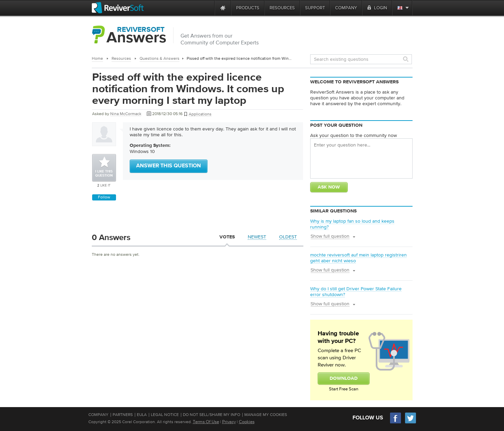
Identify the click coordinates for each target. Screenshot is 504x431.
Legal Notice (165, 415)
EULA (142, 415)
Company (98, 415)
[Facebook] (396, 423)
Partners (123, 415)
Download (344, 378)
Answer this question (169, 166)
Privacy (229, 422)
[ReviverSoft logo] (118, 8)
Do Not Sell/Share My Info (212, 415)
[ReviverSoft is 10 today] (208, 8)
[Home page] (223, 8)
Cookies (247, 422)
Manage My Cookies (266, 415)
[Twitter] (411, 423)
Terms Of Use (206, 422)
